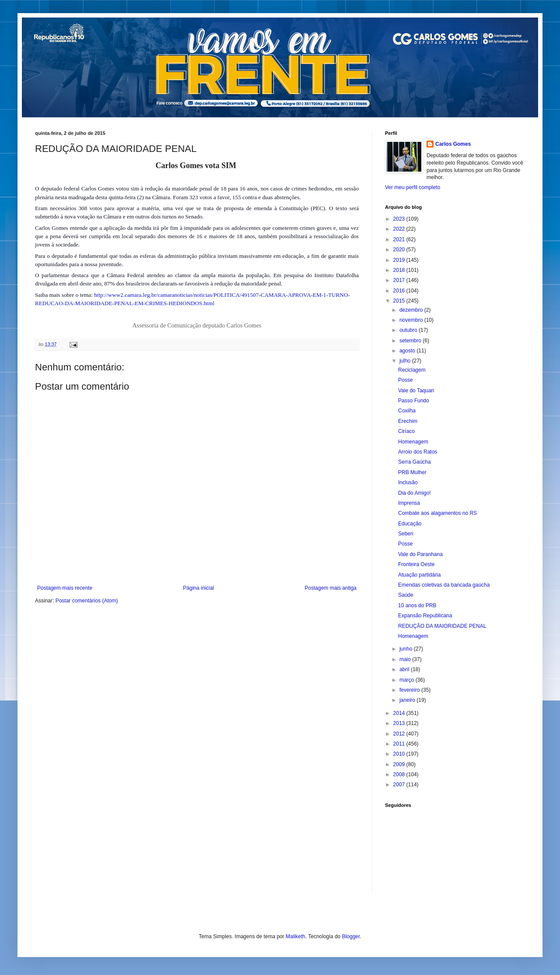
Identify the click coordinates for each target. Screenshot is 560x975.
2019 (400, 260)
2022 (400, 229)
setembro (411, 341)
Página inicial (198, 588)
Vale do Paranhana (420, 554)
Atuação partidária (419, 575)
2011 (400, 744)
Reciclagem (412, 370)
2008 (400, 774)
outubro (409, 330)
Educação (410, 524)
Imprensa (409, 503)
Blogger (351, 936)
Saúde (406, 595)
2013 (400, 723)
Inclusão (408, 482)
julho (406, 361)
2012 (400, 734)
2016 (400, 291)
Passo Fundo (414, 401)
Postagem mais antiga (331, 588)
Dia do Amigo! (415, 493)
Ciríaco (406, 431)
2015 (400, 301)
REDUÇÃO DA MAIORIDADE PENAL (442, 626)
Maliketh (296, 936)
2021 (400, 239)
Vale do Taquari (416, 391)
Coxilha (407, 411)
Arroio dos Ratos (418, 452)
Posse (405, 380)
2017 (400, 280)
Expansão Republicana (425, 616)
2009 (400, 764)
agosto (408, 351)
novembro (412, 320)
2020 (400, 250)
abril (405, 669)
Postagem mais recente (65, 588)
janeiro (408, 700)
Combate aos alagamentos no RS (437, 513)
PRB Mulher (412, 472)
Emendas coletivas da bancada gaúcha (444, 585)
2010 (400, 754)
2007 (400, 785)
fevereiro (410, 690)
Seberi (406, 534)
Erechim (408, 421)
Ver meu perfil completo (413, 187)
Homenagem (413, 442)
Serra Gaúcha (415, 462)
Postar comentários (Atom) (87, 601)
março (408, 680)
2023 (400, 219)
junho (407, 649)
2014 (400, 713)
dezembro (412, 310)
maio (406, 659)
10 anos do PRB (417, 605)
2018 (400, 270)
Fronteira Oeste (416, 564)
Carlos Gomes (453, 144)
